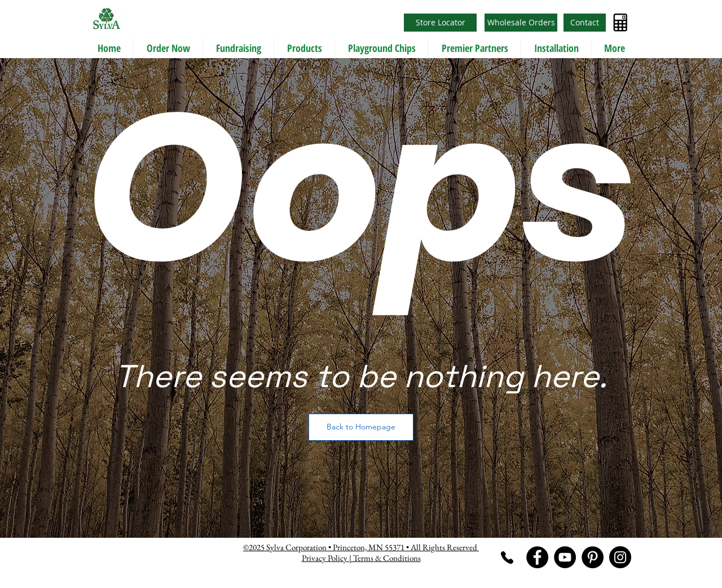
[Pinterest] (593, 557)
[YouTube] (565, 557)
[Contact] (585, 23)
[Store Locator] (440, 23)
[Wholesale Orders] (521, 23)
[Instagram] (620, 557)
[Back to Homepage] (361, 427)
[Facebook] (537, 557)
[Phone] (507, 557)
